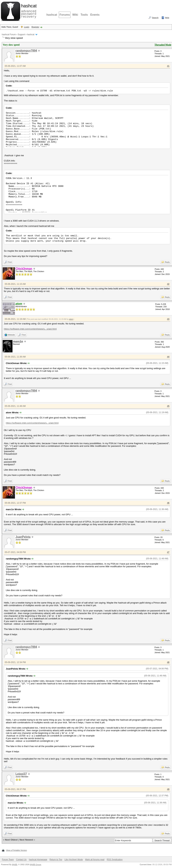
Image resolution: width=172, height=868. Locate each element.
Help (167, 18)
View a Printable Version (16, 850)
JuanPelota (23, 537)
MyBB (15, 864)
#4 (168, 357)
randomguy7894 (26, 51)
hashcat (52, 15)
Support (21, 35)
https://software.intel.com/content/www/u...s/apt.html (30, 329)
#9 (168, 789)
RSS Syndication (115, 860)
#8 (168, 662)
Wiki (75, 15)
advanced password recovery (28, 11)
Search (155, 18)
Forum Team (8, 860)
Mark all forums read (95, 860)
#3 (168, 319)
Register (35, 27)
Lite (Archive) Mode (74, 860)
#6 (168, 503)
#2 (168, 284)
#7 (168, 552)
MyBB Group (36, 864)
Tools (84, 15)
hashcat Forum (9, 35)
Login (27, 27)
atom (71, 319)
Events (95, 15)
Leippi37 (21, 774)
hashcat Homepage (38, 860)
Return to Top (56, 860)
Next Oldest (11, 840)
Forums (65, 15)
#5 (168, 406)
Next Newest (26, 840)
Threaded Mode (163, 45)
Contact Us (21, 860)
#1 (168, 66)
